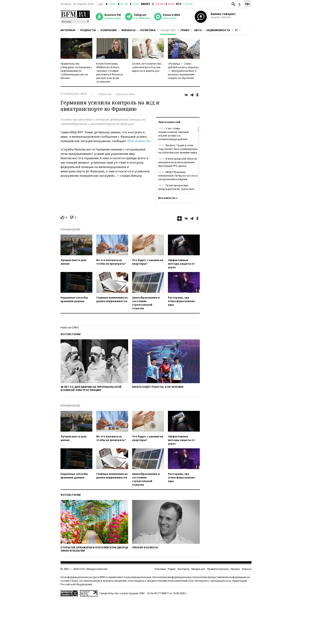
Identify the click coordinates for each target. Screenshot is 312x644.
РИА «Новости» (139, 141)
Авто (198, 30)
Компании (109, 30)
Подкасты (88, 30)
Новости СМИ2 (70, 327)
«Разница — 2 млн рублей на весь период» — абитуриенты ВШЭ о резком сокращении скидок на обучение (183, 71)
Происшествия (125, 94)
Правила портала (218, 569)
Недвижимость (218, 30)
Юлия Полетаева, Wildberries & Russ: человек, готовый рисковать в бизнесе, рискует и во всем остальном (110, 73)
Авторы (235, 569)
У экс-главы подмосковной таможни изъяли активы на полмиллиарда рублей (174, 134)
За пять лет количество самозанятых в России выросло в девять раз (147, 67)
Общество (168, 30)
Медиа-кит (198, 569)
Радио (172, 569)
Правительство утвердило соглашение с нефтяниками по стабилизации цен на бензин (76, 71)
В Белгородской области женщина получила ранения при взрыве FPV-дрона (178, 162)
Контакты (184, 569)
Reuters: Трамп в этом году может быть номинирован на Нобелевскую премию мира (178, 149)
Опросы (247, 569)
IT (236, 30)
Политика (148, 30)
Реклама (160, 569)
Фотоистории (71, 334)
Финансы (128, 30)
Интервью (68, 30)
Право (185, 30)
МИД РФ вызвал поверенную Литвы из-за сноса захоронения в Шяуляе (178, 176)
